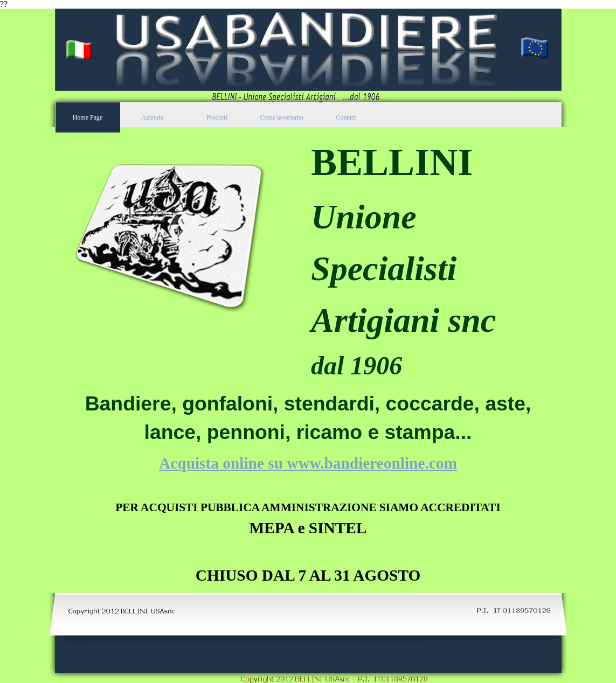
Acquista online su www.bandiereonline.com (308, 463)
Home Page (88, 117)
